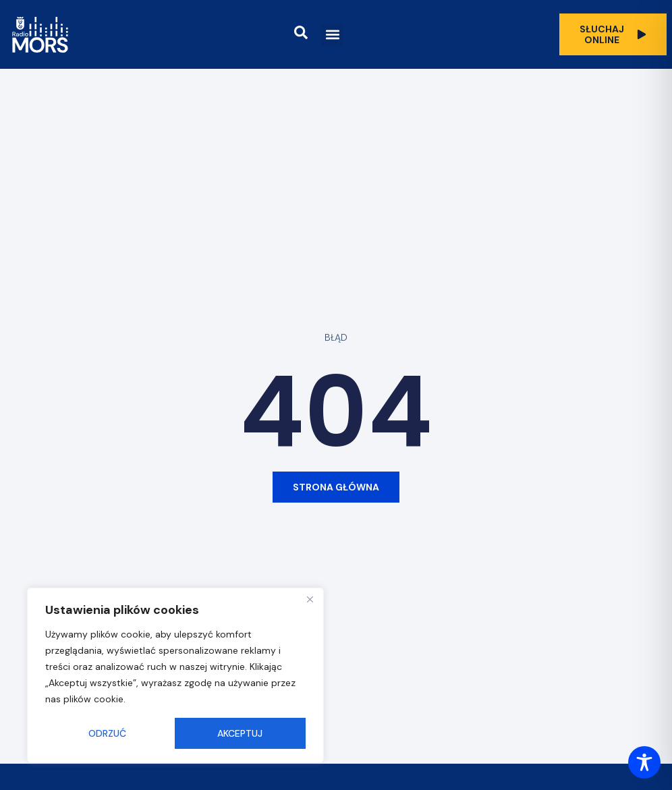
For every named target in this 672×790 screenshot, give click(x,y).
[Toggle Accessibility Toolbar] (644, 762)
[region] (175, 675)
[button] (332, 35)
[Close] (310, 599)
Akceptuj (240, 733)
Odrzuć (107, 733)
